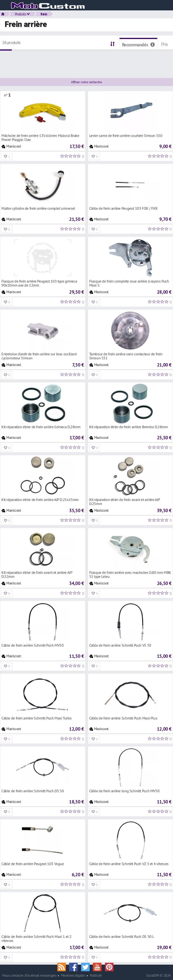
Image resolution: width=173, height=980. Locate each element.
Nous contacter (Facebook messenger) (29, 975)
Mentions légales (73, 975)
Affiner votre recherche (86, 82)
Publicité (96, 975)
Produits (22, 14)
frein (44, 14)
